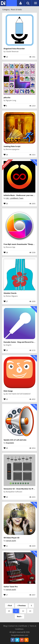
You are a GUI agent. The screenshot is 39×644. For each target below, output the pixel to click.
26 (6, 203)
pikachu (7, 97)
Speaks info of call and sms (15, 440)
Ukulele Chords (10, 293)
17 (6, 301)
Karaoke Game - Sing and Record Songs (20, 342)
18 (6, 252)
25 (6, 448)
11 (6, 546)
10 (6, 57)
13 (30, 611)
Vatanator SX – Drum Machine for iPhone (20, 489)
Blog (5, 626)
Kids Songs (8, 391)
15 (6, 350)
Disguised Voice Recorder (14, 49)
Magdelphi (10, 443)
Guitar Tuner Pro (11, 587)
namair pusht (11, 541)
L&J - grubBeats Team (15, 198)
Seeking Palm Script (12, 146)
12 (6, 399)
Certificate (23, 626)
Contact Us (13, 626)
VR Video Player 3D (11, 538)
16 (6, 154)
